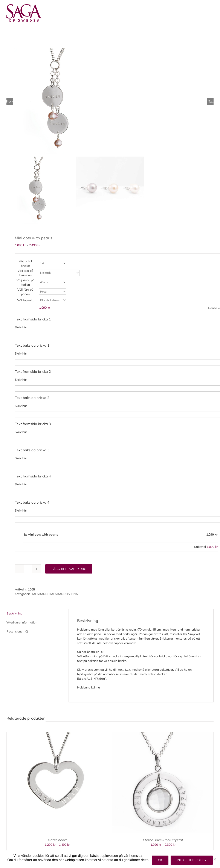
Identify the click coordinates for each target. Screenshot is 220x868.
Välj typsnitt (25, 300)
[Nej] (215, 859)
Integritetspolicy (192, 860)
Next (210, 101)
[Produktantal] (28, 569)
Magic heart (57, 840)
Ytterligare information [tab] (22, 622)
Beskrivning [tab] (14, 613)
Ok (160, 860)
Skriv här (21, 327)
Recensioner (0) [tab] (17, 631)
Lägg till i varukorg (69, 569)
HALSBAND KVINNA (63, 594)
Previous (10, 101)
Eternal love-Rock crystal (163, 840)
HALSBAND (39, 594)
